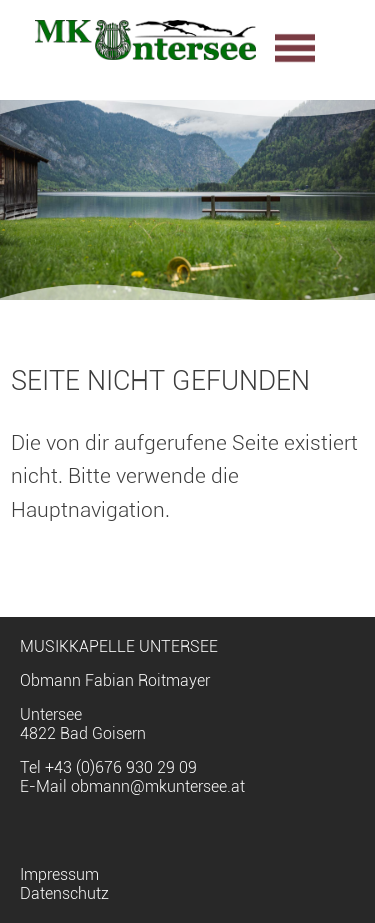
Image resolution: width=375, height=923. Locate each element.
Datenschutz (64, 893)
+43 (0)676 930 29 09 (121, 767)
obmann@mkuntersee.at (158, 786)
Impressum (59, 874)
